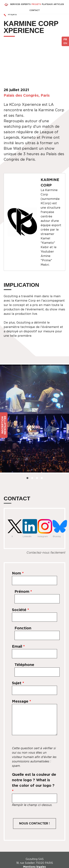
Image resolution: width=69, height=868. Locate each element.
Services (15, 4)
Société (21, 610)
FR (65, 39)
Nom (18, 573)
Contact (35, 10)
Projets (36, 4)
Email (18, 646)
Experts (26, 4)
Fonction (23, 628)
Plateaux (47, 4)
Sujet (18, 683)
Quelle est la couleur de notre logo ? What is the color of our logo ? (34, 783)
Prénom (23, 591)
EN (65, 43)
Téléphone (24, 665)
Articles (59, 4)
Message (22, 701)
